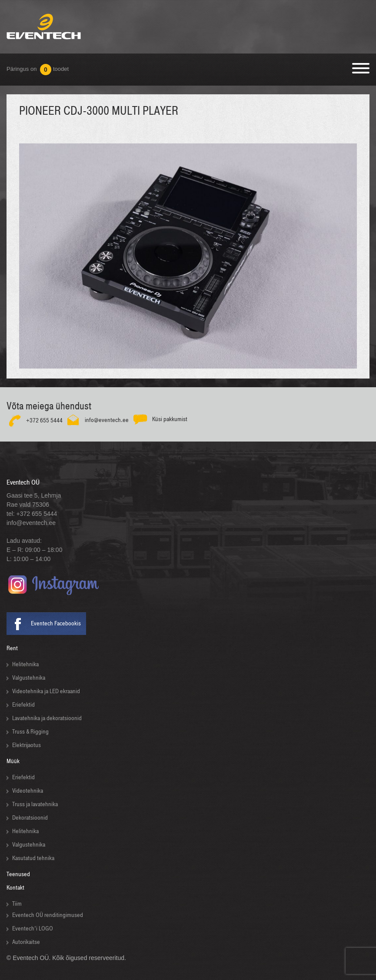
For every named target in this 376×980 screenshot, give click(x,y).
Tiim (17, 904)
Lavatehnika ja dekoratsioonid (47, 718)
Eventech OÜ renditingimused (48, 915)
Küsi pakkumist (170, 419)
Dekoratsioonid (30, 818)
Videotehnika (28, 791)
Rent (12, 648)
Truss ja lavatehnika (35, 804)
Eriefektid (23, 705)
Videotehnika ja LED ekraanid (46, 691)
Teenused (18, 874)
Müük (13, 761)
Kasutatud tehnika (33, 858)
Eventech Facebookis (56, 623)
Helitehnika (25, 664)
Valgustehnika (29, 678)
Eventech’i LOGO (33, 929)
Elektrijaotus (27, 745)
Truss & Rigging (30, 732)
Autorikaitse (26, 942)
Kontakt (15, 888)
